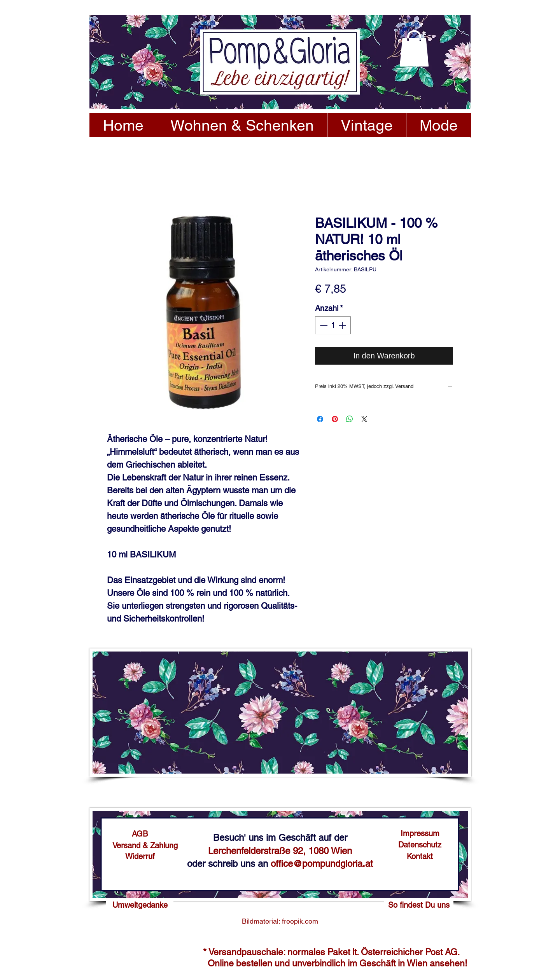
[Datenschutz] (420, 845)
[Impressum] (420, 833)
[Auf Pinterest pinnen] (335, 419)
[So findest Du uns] (419, 905)
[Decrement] (323, 325)
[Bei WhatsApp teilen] (350, 419)
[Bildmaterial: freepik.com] (280, 921)
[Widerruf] (140, 856)
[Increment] (343, 325)
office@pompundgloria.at (322, 864)
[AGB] (140, 834)
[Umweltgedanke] (140, 905)
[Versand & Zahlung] (145, 845)
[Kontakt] (420, 856)
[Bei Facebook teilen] (320, 419)
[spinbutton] (333, 325)
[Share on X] (364, 419)
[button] (414, 48)
